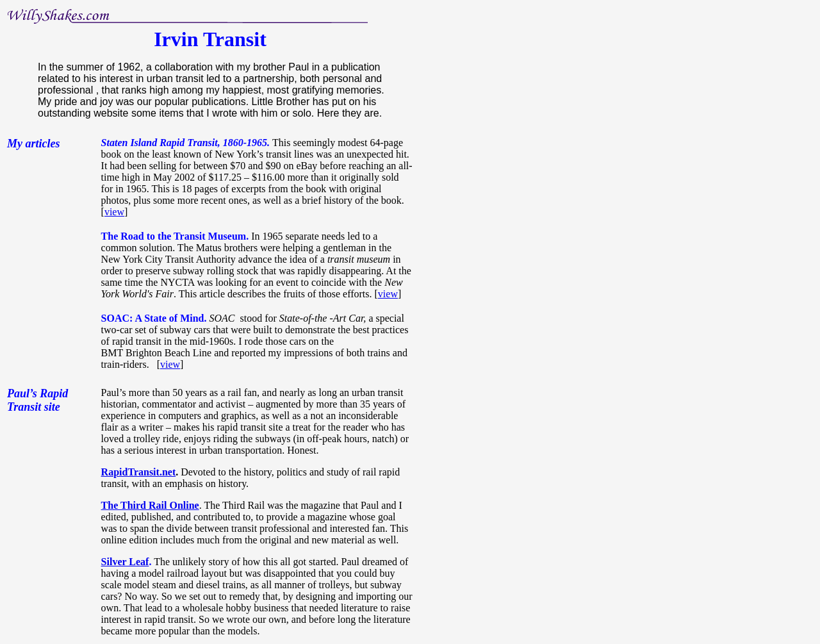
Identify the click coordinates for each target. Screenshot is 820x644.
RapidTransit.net (139, 472)
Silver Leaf (125, 562)
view (114, 212)
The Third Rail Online (150, 505)
